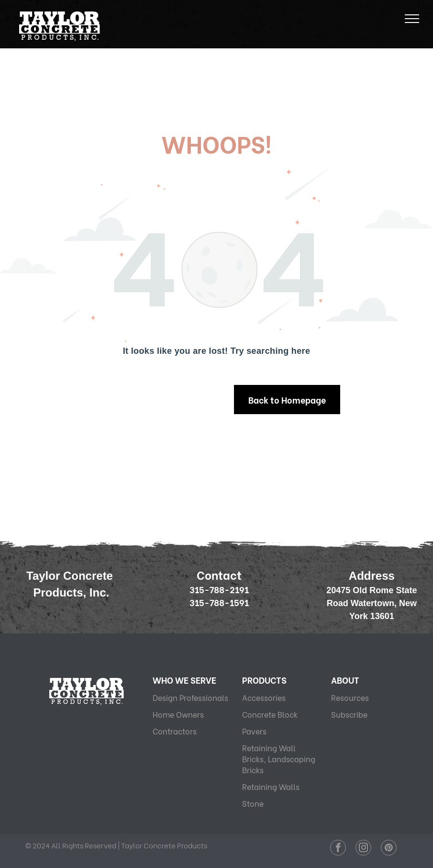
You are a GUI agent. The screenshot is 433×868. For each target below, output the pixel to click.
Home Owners (178, 714)
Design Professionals (190, 697)
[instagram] (363, 849)
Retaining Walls (271, 786)
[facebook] (338, 849)
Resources (350, 697)
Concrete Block (270, 714)
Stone (253, 803)
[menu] (412, 19)
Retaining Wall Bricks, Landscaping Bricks (279, 759)
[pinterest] (389, 849)
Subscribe (349, 714)
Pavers (254, 731)
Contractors (175, 731)
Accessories (264, 697)
